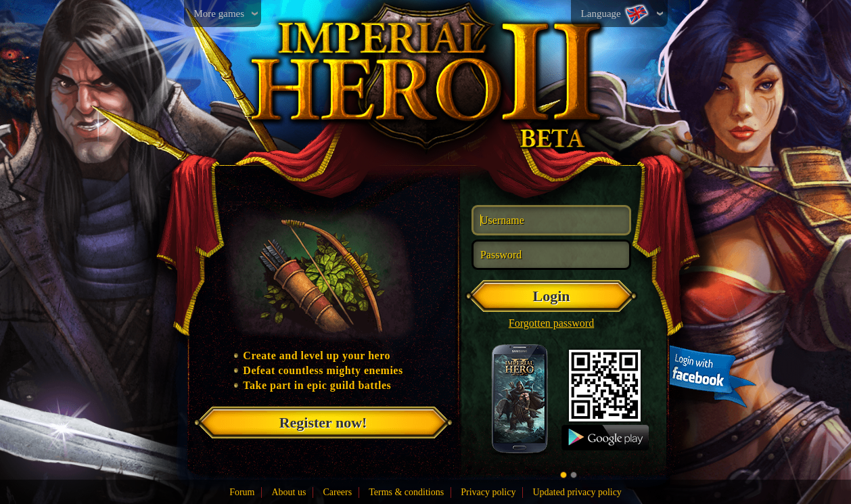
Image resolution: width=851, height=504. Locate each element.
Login (551, 296)
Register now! (323, 422)
